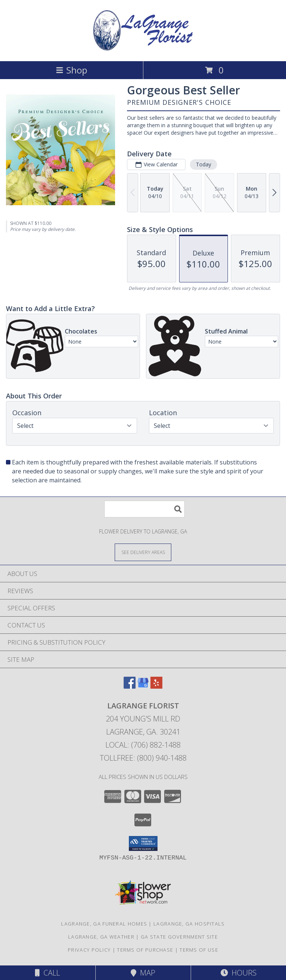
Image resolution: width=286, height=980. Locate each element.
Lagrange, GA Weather (101, 937)
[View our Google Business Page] (143, 686)
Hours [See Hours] (239, 973)
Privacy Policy (89, 950)
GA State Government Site (179, 937)
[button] (143, 843)
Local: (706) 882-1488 (143, 745)
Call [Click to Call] (47, 973)
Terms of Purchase (145, 950)
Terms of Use (199, 950)
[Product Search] (144, 509)
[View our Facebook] (130, 686)
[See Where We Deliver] (143, 552)
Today (204, 164)
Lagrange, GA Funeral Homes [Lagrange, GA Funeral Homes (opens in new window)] (104, 924)
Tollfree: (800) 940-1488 (143, 758)
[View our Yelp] (156, 686)
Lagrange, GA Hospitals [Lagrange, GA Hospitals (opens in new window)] (189, 924)
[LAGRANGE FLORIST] (143, 50)
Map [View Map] (143, 973)
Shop (71, 70)
